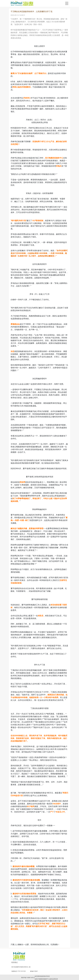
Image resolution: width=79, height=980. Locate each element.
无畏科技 (39, 976)
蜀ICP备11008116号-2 (28, 978)
